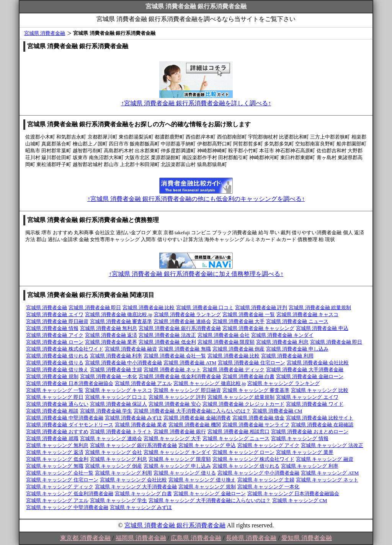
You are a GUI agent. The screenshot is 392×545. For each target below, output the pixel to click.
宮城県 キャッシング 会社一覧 (60, 473)
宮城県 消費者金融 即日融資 (57, 321)
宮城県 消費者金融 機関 (195, 425)
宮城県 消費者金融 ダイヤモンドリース (70, 425)
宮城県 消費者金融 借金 (259, 418)
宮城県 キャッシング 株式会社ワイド (254, 459)
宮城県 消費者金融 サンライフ (256, 425)
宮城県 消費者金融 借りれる (57, 356)
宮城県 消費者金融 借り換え (57, 370)
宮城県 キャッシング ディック (60, 487)
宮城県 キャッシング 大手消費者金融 (136, 487)
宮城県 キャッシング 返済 (55, 452)
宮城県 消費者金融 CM (277, 411)
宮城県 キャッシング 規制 (207, 487)
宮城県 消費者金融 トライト (121, 432)
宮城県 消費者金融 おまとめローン (310, 432)
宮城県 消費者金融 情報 (52, 328)
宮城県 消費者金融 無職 (185, 349)
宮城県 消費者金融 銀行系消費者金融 (180, 328)
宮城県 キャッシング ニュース (236, 438)
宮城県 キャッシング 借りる (185, 473)
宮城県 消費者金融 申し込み (297, 349)
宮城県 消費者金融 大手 (239, 321)
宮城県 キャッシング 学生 (119, 500)
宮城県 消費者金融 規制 (52, 376)
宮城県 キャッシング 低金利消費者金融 (70, 494)
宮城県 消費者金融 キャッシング (259, 328)
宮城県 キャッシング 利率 (310, 466)
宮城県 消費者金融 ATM (190, 363)
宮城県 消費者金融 (45, 33)
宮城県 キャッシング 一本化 (269, 487)
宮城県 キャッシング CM (300, 500)
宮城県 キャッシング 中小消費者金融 (259, 473)
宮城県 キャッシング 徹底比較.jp (210, 383)
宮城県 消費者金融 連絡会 (182, 321)
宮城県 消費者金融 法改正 (167, 335)
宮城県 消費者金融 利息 (282, 342)
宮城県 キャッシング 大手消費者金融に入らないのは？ (210, 500)
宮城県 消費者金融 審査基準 (121, 321)
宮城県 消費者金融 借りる (55, 363)
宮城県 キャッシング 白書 (144, 494)
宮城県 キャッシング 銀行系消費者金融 (134, 445)
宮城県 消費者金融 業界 (111, 342)
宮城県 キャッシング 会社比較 (134, 480)
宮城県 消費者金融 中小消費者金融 (124, 363)
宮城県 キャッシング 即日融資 (187, 390)
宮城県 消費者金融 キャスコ (308, 314)
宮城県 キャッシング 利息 (119, 459)
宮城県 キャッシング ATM (330, 473)
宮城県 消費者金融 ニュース (297, 321)
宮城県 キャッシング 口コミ (116, 397)
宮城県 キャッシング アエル (57, 500)
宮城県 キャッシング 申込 (207, 445)
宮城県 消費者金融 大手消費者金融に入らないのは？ (192, 411)
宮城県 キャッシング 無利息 (57, 445)
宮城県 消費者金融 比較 (149, 308)
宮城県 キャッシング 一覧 (55, 390)
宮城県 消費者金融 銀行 (180, 432)
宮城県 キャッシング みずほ (141, 507)
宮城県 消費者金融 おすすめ (57, 432)
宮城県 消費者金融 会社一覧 (175, 356)
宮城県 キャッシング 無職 (55, 466)
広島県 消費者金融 (196, 538)
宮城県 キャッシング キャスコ (119, 390)
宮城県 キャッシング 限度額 (180, 459)
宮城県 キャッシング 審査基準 (256, 390)
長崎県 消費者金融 (251, 538)
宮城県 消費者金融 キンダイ (282, 335)
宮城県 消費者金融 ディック (234, 370)
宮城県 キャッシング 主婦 (266, 480)
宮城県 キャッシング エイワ (307, 397)
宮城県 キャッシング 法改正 (332, 445)
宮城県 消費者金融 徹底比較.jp (119, 314)
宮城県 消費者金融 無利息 (109, 328)
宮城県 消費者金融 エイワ (55, 314)
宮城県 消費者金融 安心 (175, 404)
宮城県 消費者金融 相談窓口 (239, 432)
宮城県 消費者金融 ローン (55, 342)
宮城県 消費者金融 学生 (106, 411)
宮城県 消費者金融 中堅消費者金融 (65, 418)
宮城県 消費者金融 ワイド (315, 404)
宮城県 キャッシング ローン (244, 452)
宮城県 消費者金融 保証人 (119, 404)
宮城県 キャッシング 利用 (124, 473)
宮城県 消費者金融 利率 (116, 356)
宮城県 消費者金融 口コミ (205, 308)
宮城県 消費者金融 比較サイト (320, 418)
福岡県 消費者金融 (141, 538)
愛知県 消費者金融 (307, 538)
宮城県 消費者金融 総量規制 (320, 308)
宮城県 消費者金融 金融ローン (310, 376)
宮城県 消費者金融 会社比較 (318, 363)
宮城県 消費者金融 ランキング (188, 314)
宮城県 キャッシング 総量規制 (241, 397)
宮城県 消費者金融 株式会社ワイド (65, 349)
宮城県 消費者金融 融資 (131, 349)
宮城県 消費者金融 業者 (141, 425)
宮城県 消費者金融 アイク (55, 335)
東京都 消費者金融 (85, 538)
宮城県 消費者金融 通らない (57, 404)
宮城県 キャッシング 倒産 (114, 466)
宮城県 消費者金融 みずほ (134, 418)
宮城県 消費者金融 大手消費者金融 (305, 370)
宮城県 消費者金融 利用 (287, 356)
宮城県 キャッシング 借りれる (246, 466)
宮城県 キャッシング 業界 (305, 452)
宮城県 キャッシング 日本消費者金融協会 (293, 494)
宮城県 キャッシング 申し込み (177, 466)
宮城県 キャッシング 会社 (114, 452)
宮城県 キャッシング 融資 (325, 459)
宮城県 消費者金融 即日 (95, 308)
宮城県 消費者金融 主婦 (116, 370)
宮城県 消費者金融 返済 (111, 335)
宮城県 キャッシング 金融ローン (210, 494)
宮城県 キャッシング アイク (269, 445)
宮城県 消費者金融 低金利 (167, 342)
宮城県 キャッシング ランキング (283, 383)
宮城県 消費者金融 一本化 (109, 376)
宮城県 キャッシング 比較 (320, 390)
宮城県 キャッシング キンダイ (177, 452)
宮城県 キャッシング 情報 (300, 438)
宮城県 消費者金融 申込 (322, 328)
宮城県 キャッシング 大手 (172, 438)
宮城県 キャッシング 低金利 (57, 459)
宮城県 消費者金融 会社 (224, 335)
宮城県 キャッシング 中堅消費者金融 (67, 507)
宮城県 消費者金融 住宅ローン (252, 363)
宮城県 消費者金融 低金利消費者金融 (180, 376)
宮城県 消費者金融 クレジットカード (244, 404)
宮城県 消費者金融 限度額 (226, 342)
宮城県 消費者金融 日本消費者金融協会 (70, 383)
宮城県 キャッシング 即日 (55, 397)
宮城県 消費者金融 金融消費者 (197, 418)
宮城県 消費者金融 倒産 (239, 349)
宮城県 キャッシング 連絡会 (111, 438)
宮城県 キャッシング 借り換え (202, 480)
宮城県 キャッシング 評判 (177, 397)
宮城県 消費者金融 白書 (249, 376)
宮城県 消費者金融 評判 (261, 308)
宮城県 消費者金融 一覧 (249, 314)
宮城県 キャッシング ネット (327, 480)
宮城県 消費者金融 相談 (52, 411)
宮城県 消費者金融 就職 (52, 438)
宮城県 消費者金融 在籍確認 (322, 425)
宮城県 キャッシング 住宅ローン (62, 480)
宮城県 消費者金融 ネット (172, 370)
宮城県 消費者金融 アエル (144, 383)
